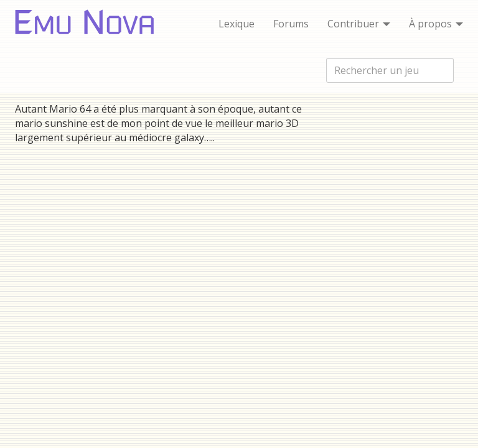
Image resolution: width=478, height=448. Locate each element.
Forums (291, 24)
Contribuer (359, 24)
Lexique (237, 24)
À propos (436, 24)
